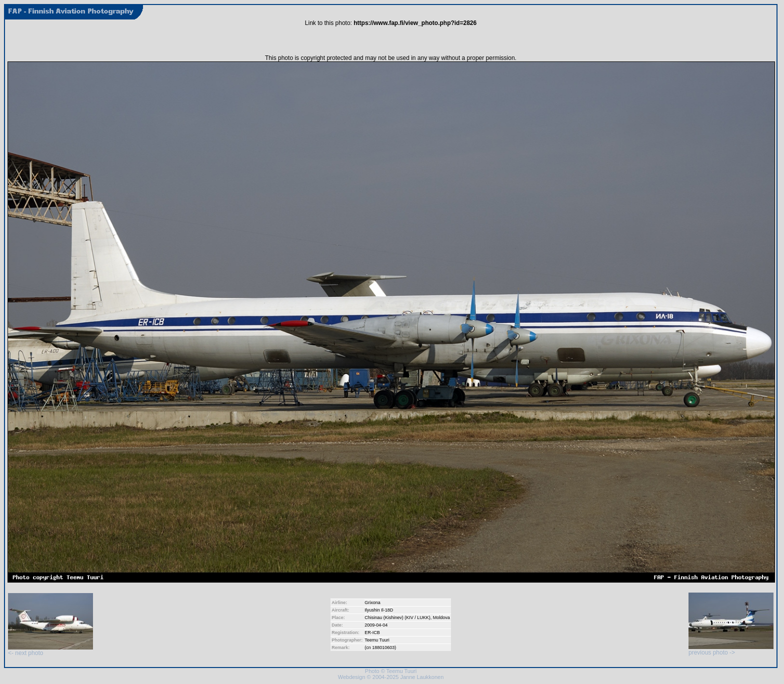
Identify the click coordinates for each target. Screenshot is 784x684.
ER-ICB (372, 633)
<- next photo (50, 650)
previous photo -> (731, 650)
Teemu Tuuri (377, 640)
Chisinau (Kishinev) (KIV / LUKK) (397, 618)
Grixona (372, 603)
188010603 (383, 648)
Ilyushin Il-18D (379, 610)
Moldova (441, 618)
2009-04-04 (376, 625)
